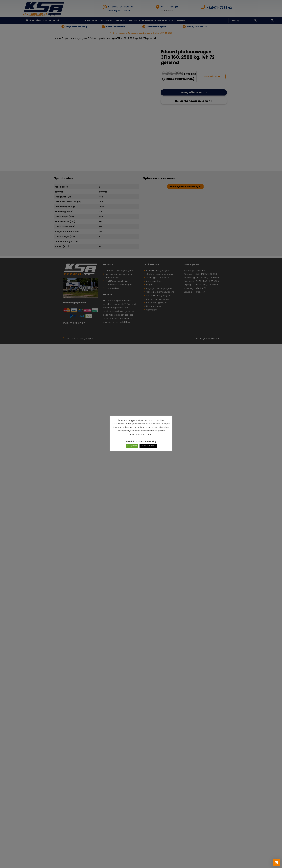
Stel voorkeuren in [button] (148, 446)
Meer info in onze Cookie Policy (141, 441)
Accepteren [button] (132, 446)
